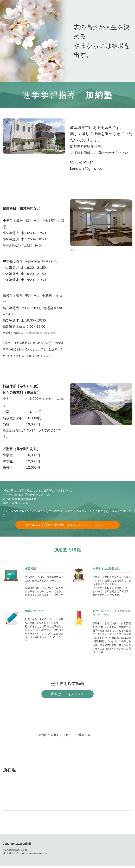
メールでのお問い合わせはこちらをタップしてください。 (68, 525)
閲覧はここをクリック (68, 696)
